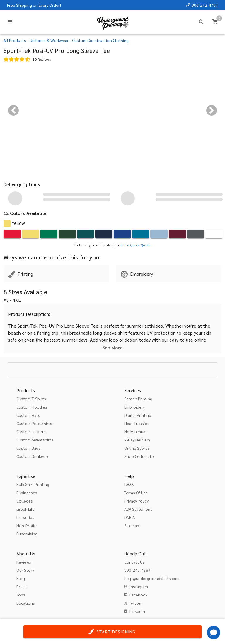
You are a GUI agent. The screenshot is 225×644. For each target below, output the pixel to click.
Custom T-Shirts (31, 399)
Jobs (21, 595)
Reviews (24, 562)
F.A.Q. (129, 484)
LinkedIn (137, 611)
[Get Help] (214, 633)
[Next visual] (212, 110)
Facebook (139, 595)
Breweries (25, 517)
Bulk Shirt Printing (33, 484)
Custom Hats (28, 415)
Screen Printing (138, 399)
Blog (21, 578)
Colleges (25, 501)
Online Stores (137, 448)
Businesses (27, 493)
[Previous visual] (13, 110)
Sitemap (132, 525)
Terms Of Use (136, 493)
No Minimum (135, 431)
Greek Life (25, 509)
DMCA (129, 517)
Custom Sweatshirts (35, 440)
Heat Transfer (137, 423)
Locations (26, 603)
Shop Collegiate (139, 456)
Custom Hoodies (32, 407)
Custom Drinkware (33, 456)
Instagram (139, 586)
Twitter (135, 603)
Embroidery (134, 407)
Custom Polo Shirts (34, 423)
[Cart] (215, 22)
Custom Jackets (31, 431)
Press (22, 586)
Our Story (25, 570)
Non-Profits (27, 525)
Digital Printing (138, 415)
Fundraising (27, 534)
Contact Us (134, 562)
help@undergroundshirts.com (152, 578)
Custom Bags (28, 448)
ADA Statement (138, 509)
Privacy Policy (136, 501)
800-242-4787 (205, 5)
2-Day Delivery (137, 440)
